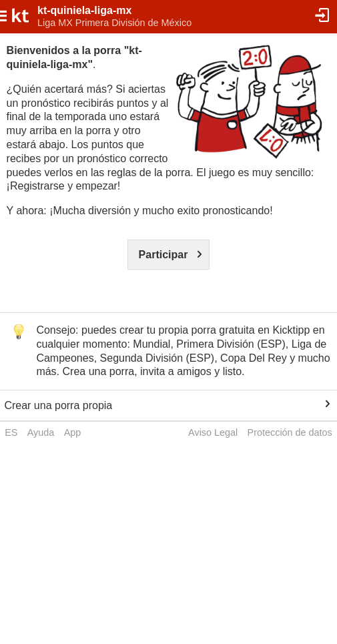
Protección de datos (290, 432)
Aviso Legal (213, 432)
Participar (163, 255)
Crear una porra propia (58, 405)
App (73, 432)
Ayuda (41, 432)
